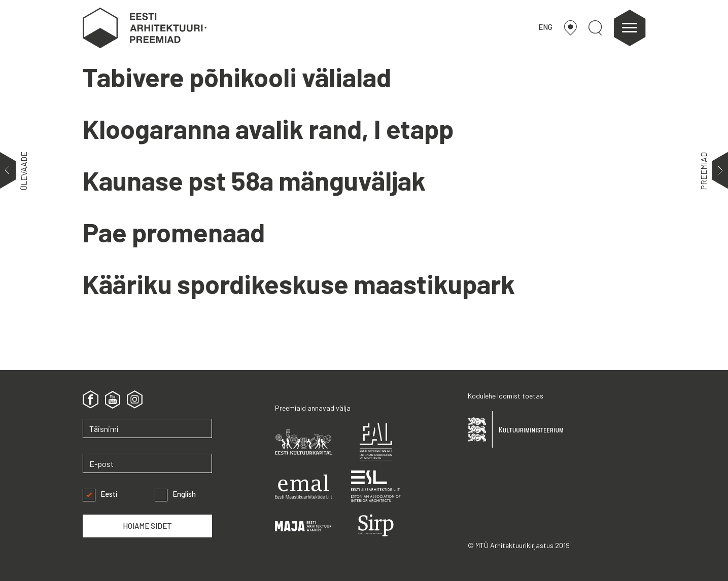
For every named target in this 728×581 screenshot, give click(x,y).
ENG (545, 27)
